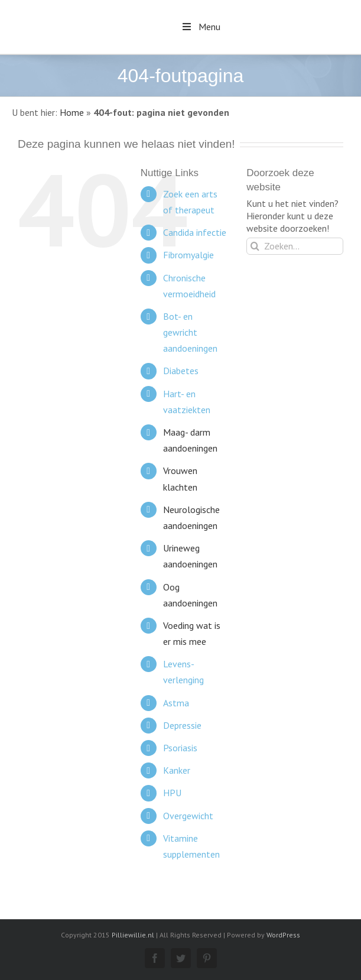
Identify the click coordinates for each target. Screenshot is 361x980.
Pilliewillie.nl (133, 935)
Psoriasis (180, 748)
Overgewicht (188, 816)
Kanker (177, 770)
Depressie (182, 725)
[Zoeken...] (295, 246)
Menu (200, 27)
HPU (172, 793)
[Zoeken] (255, 246)
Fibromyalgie (188, 255)
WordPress (283, 935)
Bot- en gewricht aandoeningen (190, 332)
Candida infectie (195, 232)
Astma (176, 703)
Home (72, 112)
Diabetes (181, 371)
